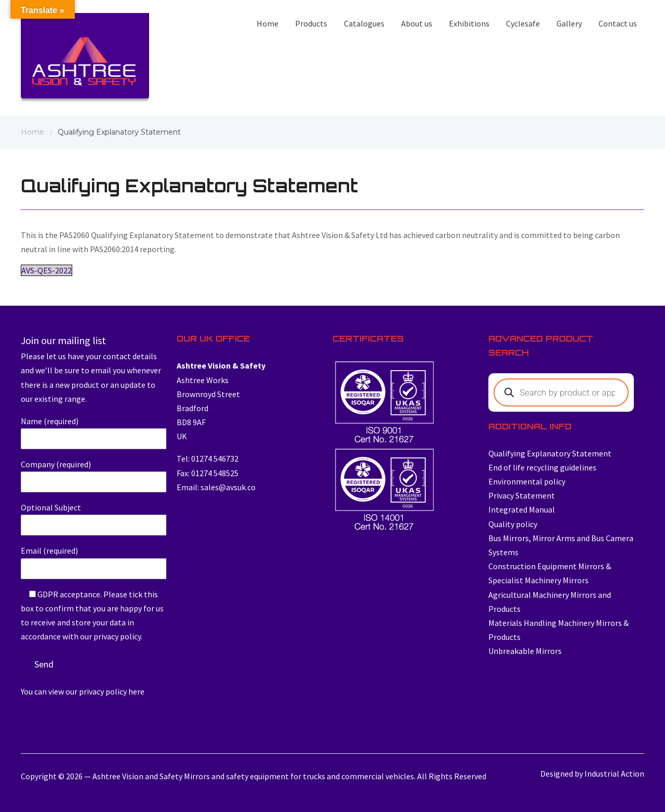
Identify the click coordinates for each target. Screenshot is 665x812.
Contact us (618, 23)
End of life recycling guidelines (542, 467)
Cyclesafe (523, 23)
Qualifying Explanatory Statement (550, 453)
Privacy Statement (522, 495)
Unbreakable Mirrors (525, 651)
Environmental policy (527, 481)
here (136, 691)
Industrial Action (614, 774)
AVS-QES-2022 (46, 270)
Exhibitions (469, 23)
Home (268, 23)
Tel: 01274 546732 (208, 459)
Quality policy (513, 524)
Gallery (569, 23)
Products (311, 23)
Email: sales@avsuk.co (216, 487)
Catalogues (364, 23)
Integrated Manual (522, 509)
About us (417, 23)
